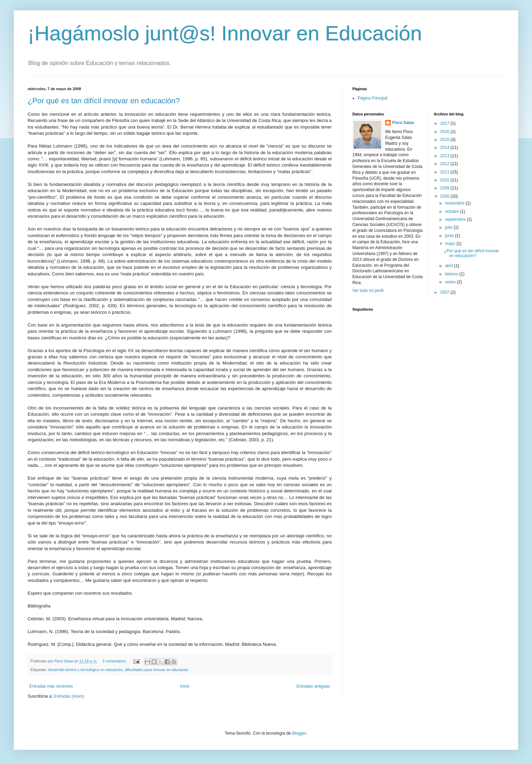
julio (449, 227)
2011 (445, 172)
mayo (451, 244)
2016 (445, 132)
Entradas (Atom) (69, 696)
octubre (452, 211)
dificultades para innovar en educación (156, 670)
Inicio (185, 686)
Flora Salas (403, 123)
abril (449, 266)
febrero (452, 274)
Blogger (299, 733)
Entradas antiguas (313, 686)
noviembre (455, 203)
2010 (445, 180)
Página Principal (373, 98)
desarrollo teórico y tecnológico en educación (85, 670)
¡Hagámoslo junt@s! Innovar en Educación (225, 33)
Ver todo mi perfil (368, 291)
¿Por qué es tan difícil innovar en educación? (104, 101)
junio (450, 236)
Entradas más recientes (51, 686)
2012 (445, 164)
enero (451, 282)
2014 (445, 148)
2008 (445, 196)
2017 (445, 123)
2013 (445, 156)
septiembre (456, 219)
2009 (445, 188)
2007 (445, 292)
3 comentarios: (115, 661)
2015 (445, 140)
